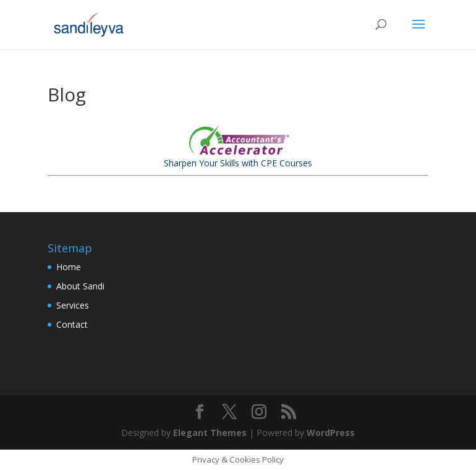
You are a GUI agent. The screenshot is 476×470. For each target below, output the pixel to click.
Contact (72, 324)
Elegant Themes (210, 433)
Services (73, 305)
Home (69, 267)
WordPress (331, 433)
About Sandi (80, 286)
